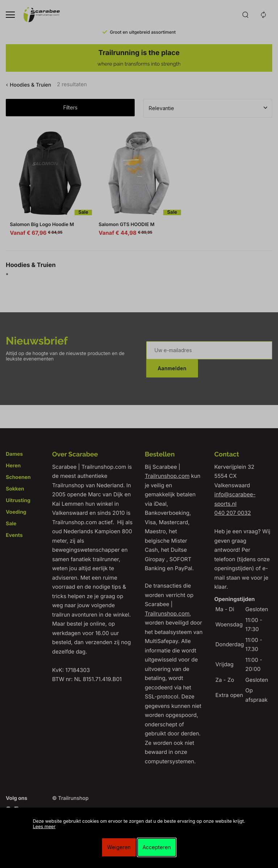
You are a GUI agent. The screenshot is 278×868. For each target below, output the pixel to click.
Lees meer (44, 827)
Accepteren (157, 847)
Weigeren (119, 847)
